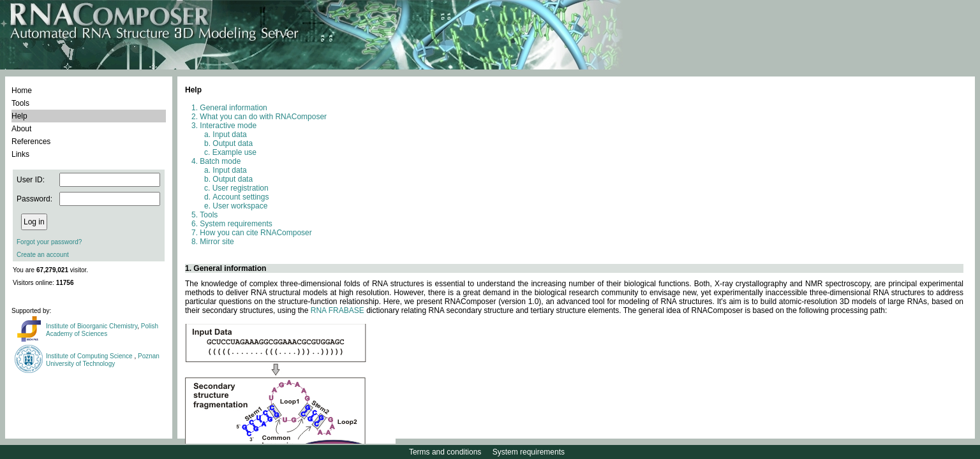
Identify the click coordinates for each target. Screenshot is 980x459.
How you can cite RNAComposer (256, 233)
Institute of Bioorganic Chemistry (92, 326)
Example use (234, 152)
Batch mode (220, 161)
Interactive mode (228, 126)
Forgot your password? (49, 242)
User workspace (240, 206)
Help (19, 116)
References (31, 142)
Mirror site (217, 242)
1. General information (226, 268)
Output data (233, 143)
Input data (229, 135)
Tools (20, 103)
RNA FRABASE (338, 310)
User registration (241, 188)
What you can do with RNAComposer (263, 117)
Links (20, 154)
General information (233, 108)
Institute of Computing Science (90, 356)
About (21, 129)
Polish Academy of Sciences (102, 330)
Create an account (43, 255)
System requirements (236, 224)
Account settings (241, 197)
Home (22, 91)
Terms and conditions (445, 452)
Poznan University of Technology (103, 360)
